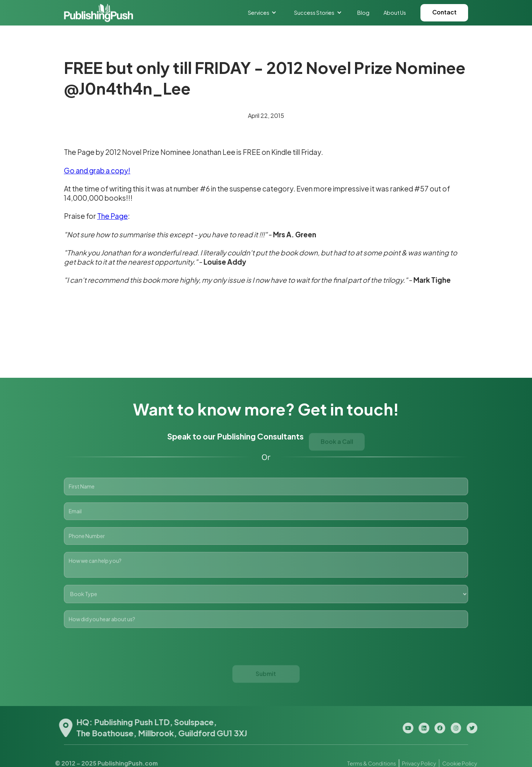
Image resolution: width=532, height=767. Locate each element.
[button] (262, 13)
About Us (395, 13)
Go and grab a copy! (97, 170)
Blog (363, 13)
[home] (98, 13)
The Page (112, 216)
